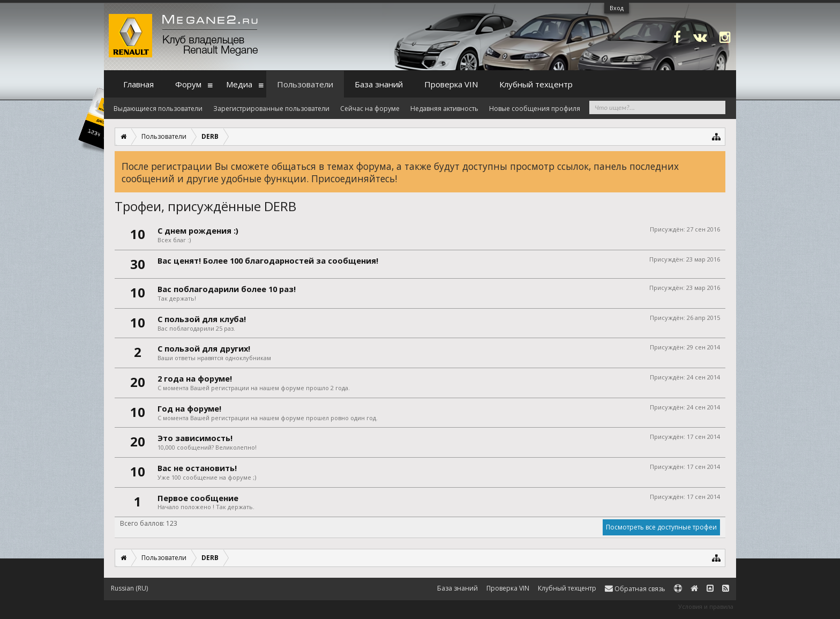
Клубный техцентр (536, 84)
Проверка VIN (451, 84)
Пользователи (305, 84)
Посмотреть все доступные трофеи (661, 527)
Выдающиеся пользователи (158, 109)
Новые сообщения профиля (535, 109)
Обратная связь (635, 589)
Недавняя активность (444, 109)
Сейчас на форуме (370, 109)
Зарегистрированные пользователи (271, 109)
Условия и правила (706, 606)
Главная (138, 84)
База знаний (379, 84)
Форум (188, 84)
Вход (617, 8)
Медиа (239, 84)
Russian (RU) (129, 588)
